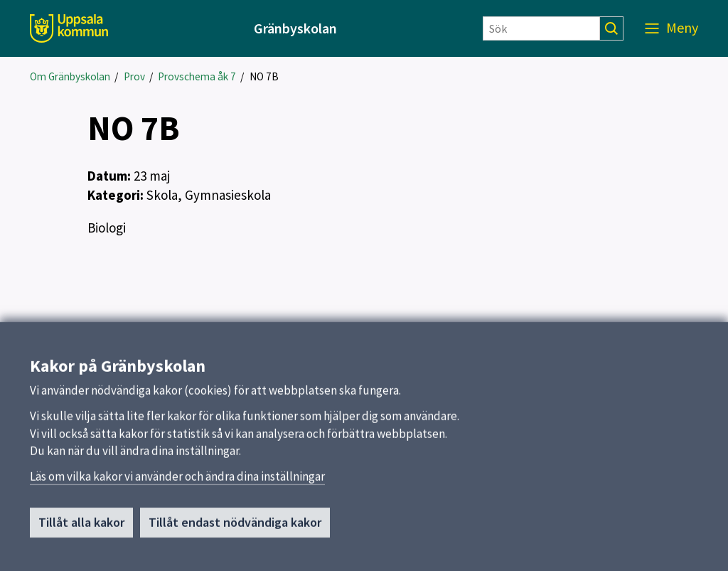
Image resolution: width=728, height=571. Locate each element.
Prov (134, 76)
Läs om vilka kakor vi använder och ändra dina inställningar (177, 482)
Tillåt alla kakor (81, 528)
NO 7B (264, 76)
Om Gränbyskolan (70, 76)
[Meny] (671, 28)
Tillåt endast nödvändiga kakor (235, 528)
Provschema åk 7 (197, 76)
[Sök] (541, 28)
